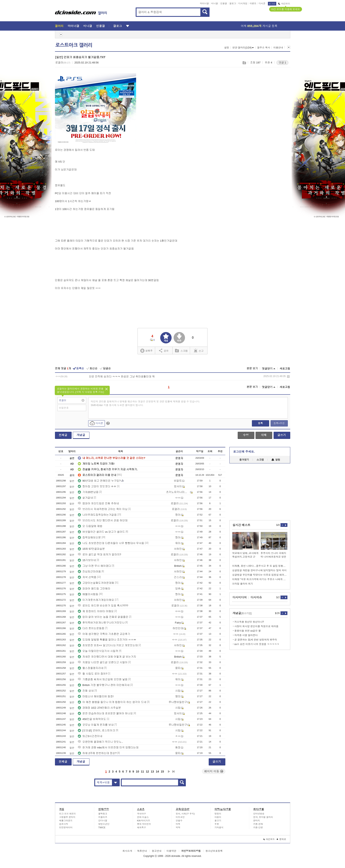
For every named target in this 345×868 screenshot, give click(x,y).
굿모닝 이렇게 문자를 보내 (96, 725)
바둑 (178, 824)
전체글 (63, 435)
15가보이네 (87, 560)
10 (138, 772)
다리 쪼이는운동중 (91, 628)
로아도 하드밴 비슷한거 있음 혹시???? (103, 606)
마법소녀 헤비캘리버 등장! (96, 696)
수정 (246, 435)
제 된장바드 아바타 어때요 (96, 611)
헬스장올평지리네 (91, 668)
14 (157, 772)
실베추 (146, 351)
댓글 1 (282, 63)
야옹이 (218, 817)
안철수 (179, 821)
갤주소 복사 (264, 48)
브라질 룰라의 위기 (243, 584)
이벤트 (253, 3)
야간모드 (284, 4)
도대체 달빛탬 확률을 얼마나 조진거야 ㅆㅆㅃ (107, 640)
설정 (227, 48)
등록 (260, 423)
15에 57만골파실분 (91, 549)
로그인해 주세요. (244, 452)
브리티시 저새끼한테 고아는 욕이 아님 (103, 509)
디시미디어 (240, 597)
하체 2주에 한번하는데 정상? (97, 753)
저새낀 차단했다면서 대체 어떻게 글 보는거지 (107, 657)
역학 (178, 827)
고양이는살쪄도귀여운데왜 (96, 583)
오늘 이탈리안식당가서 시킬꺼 (98, 651)
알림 (276, 460)
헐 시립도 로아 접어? (92, 674)
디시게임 (243, 3)
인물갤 (224, 3)
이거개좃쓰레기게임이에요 (96, 600)
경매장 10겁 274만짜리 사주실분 (99, 708)
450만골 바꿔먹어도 (92, 719)
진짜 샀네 (86, 691)
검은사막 (64, 824)
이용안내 (278, 48)
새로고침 (285, 369)
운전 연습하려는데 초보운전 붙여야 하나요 (105, 713)
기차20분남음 (88, 492)
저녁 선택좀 (87, 577)
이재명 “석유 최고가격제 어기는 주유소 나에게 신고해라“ (260, 579)
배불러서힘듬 (88, 594)
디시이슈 (256, 597)
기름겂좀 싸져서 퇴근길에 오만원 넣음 (103, 679)
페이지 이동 (214, 771)
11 (142, 772)
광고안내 (157, 851)
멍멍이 (218, 814)
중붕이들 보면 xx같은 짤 (248, 631)
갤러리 (59, 26)
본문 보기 (252, 368)
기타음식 (219, 827)
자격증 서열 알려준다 (246, 635)
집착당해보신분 (89, 537)
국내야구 (142, 814)
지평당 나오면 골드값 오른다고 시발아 (103, 662)
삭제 (288, 377)
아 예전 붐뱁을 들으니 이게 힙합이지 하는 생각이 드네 (112, 702)
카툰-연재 (258, 824)
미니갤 (214, 3)
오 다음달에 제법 (90, 526)
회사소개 (127, 851)
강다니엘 (103, 821)
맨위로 (281, 839)
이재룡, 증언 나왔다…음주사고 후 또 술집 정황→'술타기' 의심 (260, 566)
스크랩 (244, 63)
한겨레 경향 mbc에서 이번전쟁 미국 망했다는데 (108, 747)
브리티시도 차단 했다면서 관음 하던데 (103, 520)
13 (153, 772)
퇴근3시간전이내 (90, 736)
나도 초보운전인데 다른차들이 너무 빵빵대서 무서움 (111, 543)
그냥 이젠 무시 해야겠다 (94, 566)
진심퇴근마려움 (89, 572)
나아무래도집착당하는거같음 (97, 515)
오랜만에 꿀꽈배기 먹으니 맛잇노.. (100, 742)
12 (147, 772)
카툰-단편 (258, 827)
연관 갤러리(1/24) (243, 48)
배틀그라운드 (66, 821)
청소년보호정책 (214, 851)
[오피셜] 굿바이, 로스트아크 (96, 730)
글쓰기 (282, 435)
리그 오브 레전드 (68, 814)
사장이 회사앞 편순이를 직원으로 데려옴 (256, 626)
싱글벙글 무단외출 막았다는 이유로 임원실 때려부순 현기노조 (260, 575)
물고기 (218, 821)
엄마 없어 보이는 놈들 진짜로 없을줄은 (103, 617)
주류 (217, 824)
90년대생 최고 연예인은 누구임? (99, 481)
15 (162, 772)
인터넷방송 (259, 814)
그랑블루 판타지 (67, 817)
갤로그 (233, 3)
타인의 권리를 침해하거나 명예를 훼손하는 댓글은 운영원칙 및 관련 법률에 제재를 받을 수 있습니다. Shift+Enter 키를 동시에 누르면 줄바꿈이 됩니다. (146, 403)
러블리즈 (103, 817)
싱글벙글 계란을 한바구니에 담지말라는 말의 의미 (260, 570)
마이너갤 (204, 3)
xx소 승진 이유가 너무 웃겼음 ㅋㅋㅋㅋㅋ (257, 644)
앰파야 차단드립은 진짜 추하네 (98, 503)
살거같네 (85, 498)
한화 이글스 (143, 817)
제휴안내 (142, 851)
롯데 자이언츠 (144, 824)
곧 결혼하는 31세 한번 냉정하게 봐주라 (256, 640)
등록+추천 (279, 423)
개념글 (81, 435)
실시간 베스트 (242, 525)
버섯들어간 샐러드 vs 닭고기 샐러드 (101, 532)
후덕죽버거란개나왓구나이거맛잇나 (101, 623)
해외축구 (142, 827)
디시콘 (262, 3)
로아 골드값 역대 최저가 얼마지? (99, 555)
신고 (199, 350)
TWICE (102, 827)
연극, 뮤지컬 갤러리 (263, 817)
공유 (164, 350)
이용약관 (171, 851)
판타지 (257, 821)
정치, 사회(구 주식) (185, 814)
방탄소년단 (104, 824)
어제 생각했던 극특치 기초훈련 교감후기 (104, 634)
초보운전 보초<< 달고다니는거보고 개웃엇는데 (108, 645)
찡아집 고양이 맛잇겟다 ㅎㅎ (97, 486)
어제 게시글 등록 (259, 26)
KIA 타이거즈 (144, 821)
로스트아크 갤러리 (74, 45)
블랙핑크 (103, 814)
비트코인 (180, 817)
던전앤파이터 (66, 827)
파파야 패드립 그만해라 (94, 589)
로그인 (272, 4)
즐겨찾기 (244, 460)
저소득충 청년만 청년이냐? (249, 622)
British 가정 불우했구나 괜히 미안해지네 (104, 685)
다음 (169, 772)
